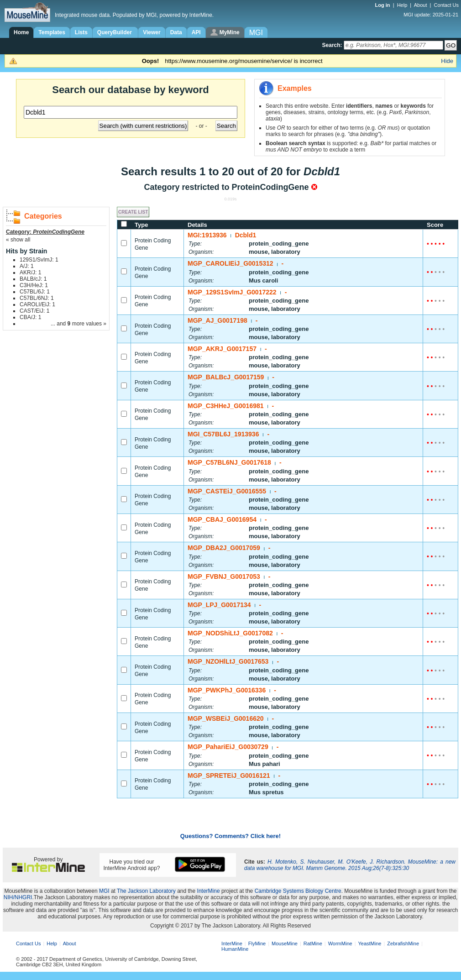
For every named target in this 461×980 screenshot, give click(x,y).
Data (176, 32)
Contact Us (446, 5)
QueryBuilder (115, 32)
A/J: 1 (27, 266)
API (196, 32)
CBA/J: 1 (30, 317)
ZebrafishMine (403, 943)
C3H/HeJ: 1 (34, 285)
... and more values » (79, 324)
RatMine (313, 943)
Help (402, 5)
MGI (104, 891)
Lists (81, 32)
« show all (18, 240)
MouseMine (285, 943)
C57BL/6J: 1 (35, 292)
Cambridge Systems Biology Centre (298, 891)
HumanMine (235, 949)
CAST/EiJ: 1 (34, 311)
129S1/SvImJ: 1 (39, 260)
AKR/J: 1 (30, 273)
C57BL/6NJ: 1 (37, 298)
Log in (383, 5)
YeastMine (369, 943)
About (421, 5)
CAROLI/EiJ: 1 (37, 304)
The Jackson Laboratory (146, 891)
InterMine (209, 891)
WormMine (340, 943)
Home (21, 32)
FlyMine (257, 943)
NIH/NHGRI (18, 897)
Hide (447, 61)
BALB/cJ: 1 (33, 279)
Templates (52, 32)
